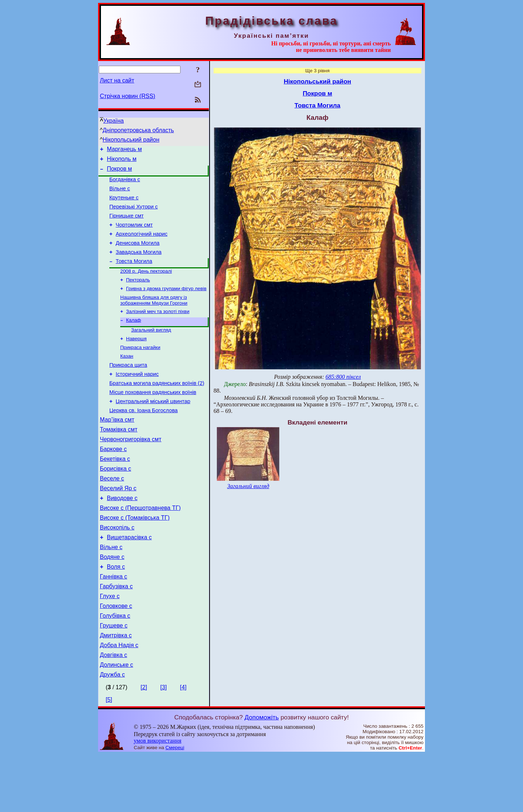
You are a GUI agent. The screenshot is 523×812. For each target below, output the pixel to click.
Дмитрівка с (116, 688)
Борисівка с (115, 503)
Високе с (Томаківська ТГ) (135, 558)
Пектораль (138, 295)
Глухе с (110, 645)
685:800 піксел (343, 377)
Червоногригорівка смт (131, 470)
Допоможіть (261, 775)
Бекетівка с (115, 492)
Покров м (119, 172)
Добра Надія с (119, 699)
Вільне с (120, 194)
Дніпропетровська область (138, 130)
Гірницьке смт (127, 224)
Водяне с (112, 601)
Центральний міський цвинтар (153, 428)
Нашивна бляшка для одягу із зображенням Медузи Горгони (154, 317)
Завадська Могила (139, 265)
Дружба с (112, 732)
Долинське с (117, 721)
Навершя (136, 359)
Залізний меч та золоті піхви (158, 329)
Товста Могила (134, 275)
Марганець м (124, 150)
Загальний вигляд (151, 349)
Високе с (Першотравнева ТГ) (140, 547)
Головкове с (116, 656)
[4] (183, 745)
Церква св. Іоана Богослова (143, 438)
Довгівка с (113, 710)
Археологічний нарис (142, 245)
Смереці (175, 805)
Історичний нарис (137, 398)
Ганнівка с (113, 623)
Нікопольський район (131, 140)
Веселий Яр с (118, 525)
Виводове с (122, 536)
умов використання (157, 798)
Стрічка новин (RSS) (127, 96)
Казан (127, 377)
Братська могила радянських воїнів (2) (157, 408)
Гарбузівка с (116, 634)
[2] (144, 745)
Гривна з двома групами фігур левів (166, 305)
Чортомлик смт (134, 235)
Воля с (116, 612)
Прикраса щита (128, 387)
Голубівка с (115, 667)
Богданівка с (125, 184)
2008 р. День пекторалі (146, 286)
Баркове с (113, 481)
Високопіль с (117, 569)
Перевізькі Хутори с (133, 214)
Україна (113, 121)
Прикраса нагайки (140, 368)
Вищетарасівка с (129, 579)
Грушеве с (114, 677)
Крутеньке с (124, 204)
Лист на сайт (117, 80)
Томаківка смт (119, 460)
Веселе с (112, 514)
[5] (109, 757)
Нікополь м (122, 161)
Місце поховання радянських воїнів (153, 418)
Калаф (133, 339)
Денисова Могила (138, 255)
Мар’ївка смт (117, 449)
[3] (163, 745)
